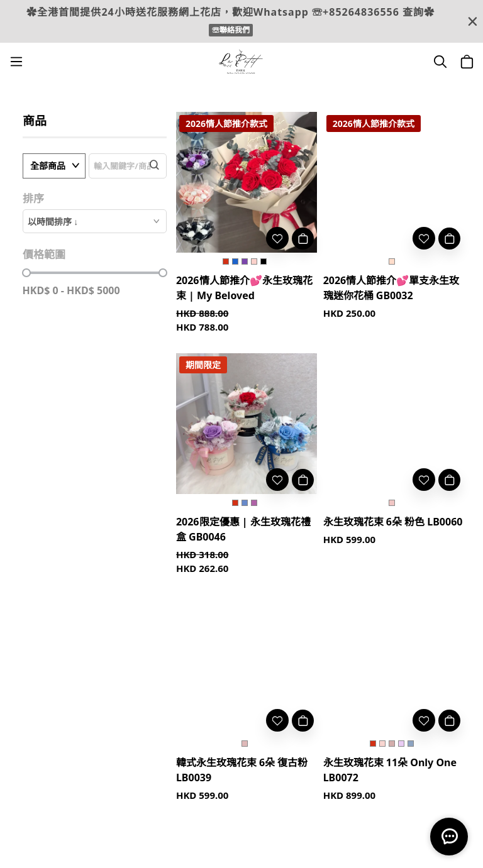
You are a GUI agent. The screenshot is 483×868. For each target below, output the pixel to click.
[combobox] (95, 221)
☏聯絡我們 (231, 30)
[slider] (26, 273)
